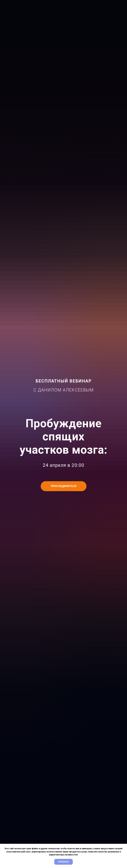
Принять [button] (63, 862)
